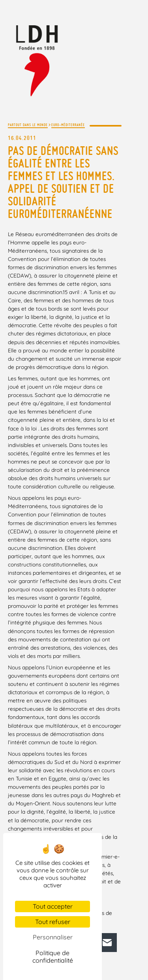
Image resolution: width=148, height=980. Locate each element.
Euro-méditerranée (68, 125)
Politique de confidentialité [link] (53, 957)
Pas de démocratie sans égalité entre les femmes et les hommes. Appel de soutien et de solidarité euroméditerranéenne (63, 182)
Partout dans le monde (28, 125)
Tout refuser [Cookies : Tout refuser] (53, 922)
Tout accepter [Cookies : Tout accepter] (53, 906)
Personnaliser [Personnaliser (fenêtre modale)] (53, 937)
